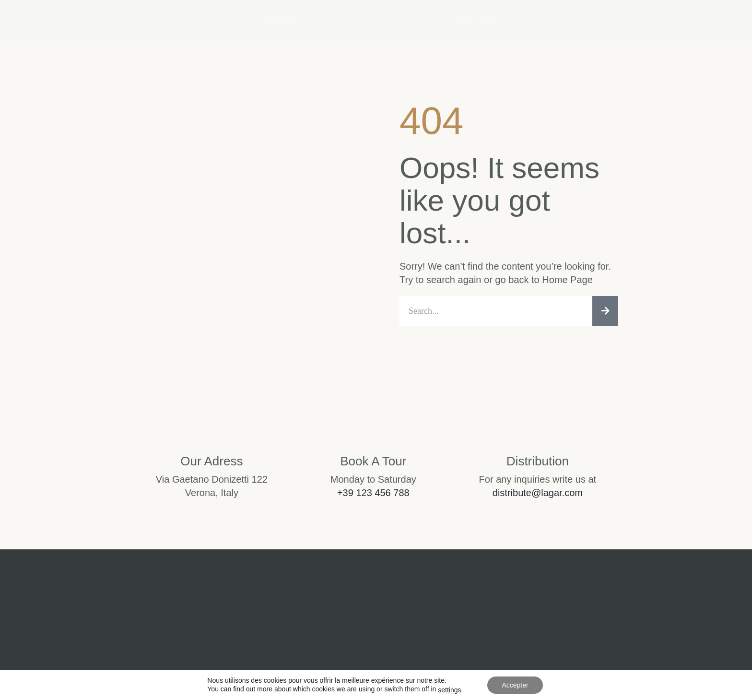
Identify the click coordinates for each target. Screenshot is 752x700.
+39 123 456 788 (373, 493)
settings (449, 690)
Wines (281, 21)
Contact (476, 21)
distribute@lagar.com (538, 493)
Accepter (515, 685)
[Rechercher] (605, 311)
